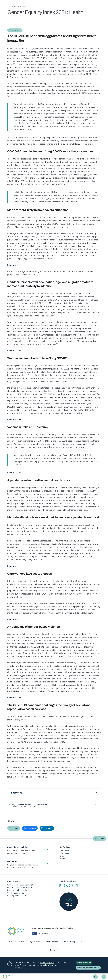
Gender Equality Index (16, 893)
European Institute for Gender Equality (7, 977)
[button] (14, 828)
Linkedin (61, 885)
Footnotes (17, 793)
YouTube (66, 885)
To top (53, 950)
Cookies (101, 838)
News (62, 856)
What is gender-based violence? (20, 887)
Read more (12, 265)
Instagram (76, 885)
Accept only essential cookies (88, 968)
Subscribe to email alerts (18, 847)
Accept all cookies (84, 963)
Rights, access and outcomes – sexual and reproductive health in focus (30, 806)
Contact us (12, 861)
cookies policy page (47, 963)
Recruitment (64, 853)
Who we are (64, 851)
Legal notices (34, 942)
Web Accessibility (16, 942)
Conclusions (91, 805)
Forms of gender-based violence (20, 890)
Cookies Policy (69, 942)
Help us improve (69, 905)
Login (83, 942)
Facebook (71, 885)
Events (62, 859)
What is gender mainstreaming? (20, 885)
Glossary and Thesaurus (17, 896)
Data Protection (51, 942)
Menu (104, 977)
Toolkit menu (16, 30)
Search (95, 977)
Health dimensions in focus (18, 6)
